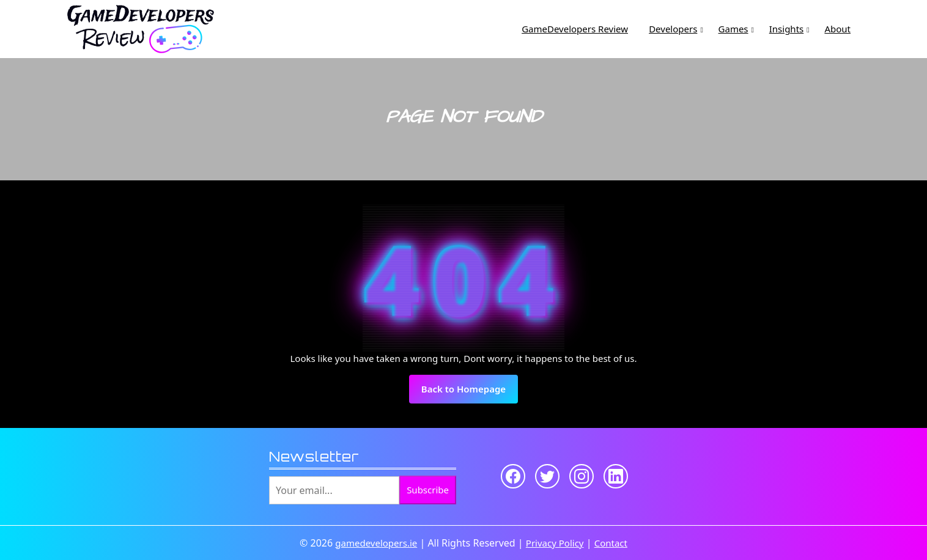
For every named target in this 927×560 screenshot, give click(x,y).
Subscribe (428, 490)
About (837, 29)
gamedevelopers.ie (376, 543)
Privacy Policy (555, 543)
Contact (611, 543)
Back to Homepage (470, 392)
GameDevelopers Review (575, 29)
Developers (673, 29)
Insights (787, 29)
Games (733, 29)
